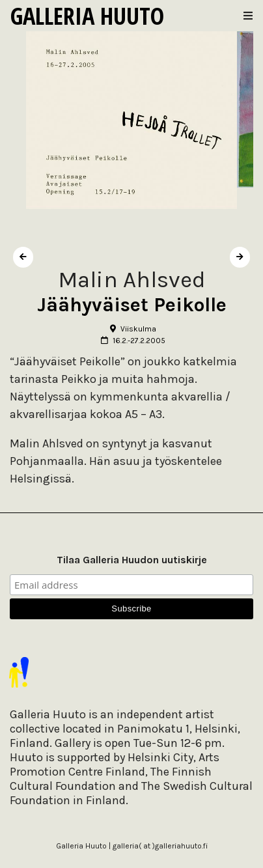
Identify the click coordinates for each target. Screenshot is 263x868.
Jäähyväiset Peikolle (132, 305)
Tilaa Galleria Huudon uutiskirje (132, 560)
